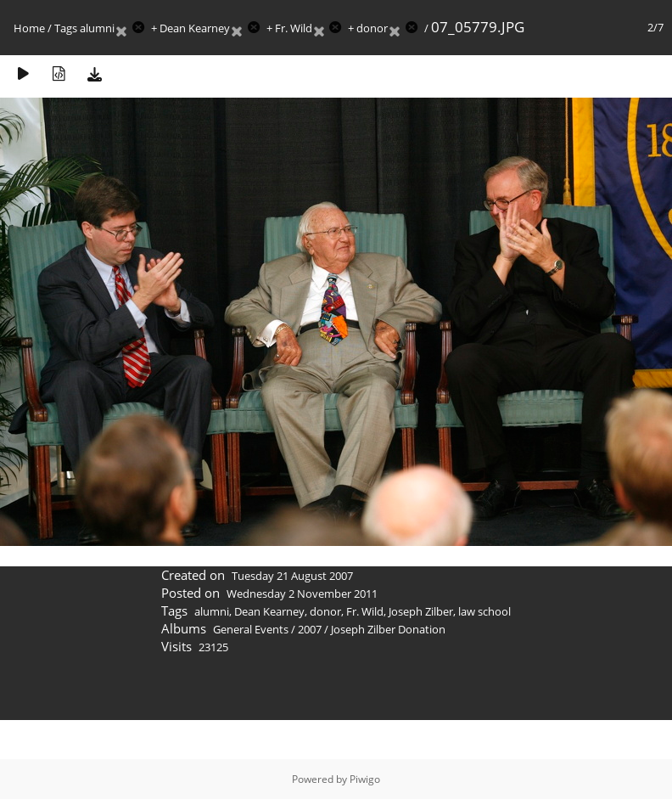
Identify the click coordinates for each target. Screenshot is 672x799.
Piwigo (365, 779)
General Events (251, 629)
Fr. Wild (294, 28)
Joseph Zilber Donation (388, 629)
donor (372, 28)
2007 (310, 629)
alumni (97, 28)
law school (484, 611)
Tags (66, 28)
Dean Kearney (195, 28)
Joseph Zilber (421, 611)
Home (29, 28)
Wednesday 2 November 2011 (302, 594)
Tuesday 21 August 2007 (292, 576)
